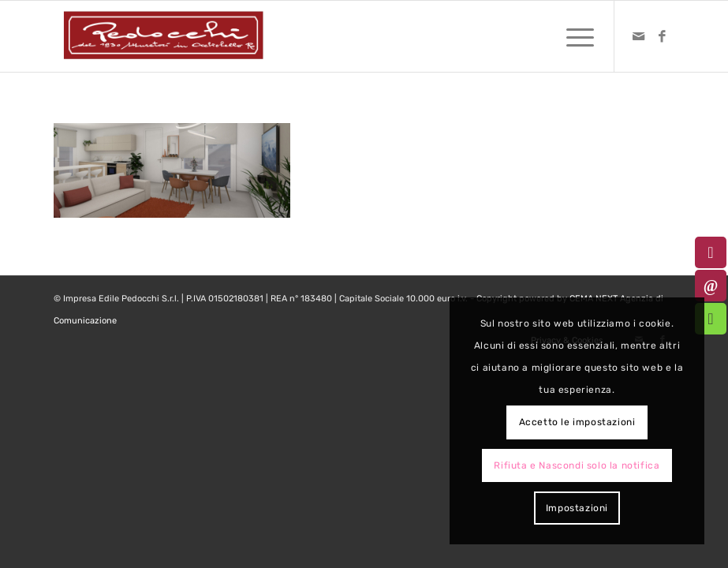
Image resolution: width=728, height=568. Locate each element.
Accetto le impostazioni (577, 422)
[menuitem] (572, 36)
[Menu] (572, 36)
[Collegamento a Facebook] (663, 36)
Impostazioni (577, 508)
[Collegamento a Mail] (639, 36)
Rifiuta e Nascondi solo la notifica (577, 465)
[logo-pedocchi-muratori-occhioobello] (163, 36)
